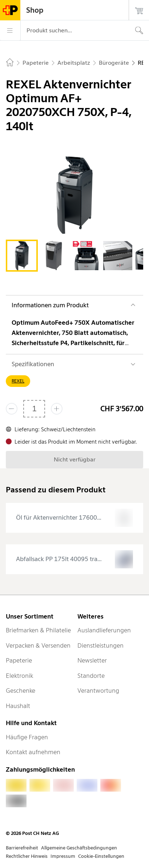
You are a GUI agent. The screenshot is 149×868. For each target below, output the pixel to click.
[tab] (22, 256)
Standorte (91, 676)
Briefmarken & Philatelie (38, 630)
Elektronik (19, 676)
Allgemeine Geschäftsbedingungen (79, 848)
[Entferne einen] (12, 409)
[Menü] (10, 31)
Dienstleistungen (100, 645)
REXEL (18, 381)
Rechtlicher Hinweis (27, 856)
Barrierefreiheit (22, 848)
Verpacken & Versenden (38, 645)
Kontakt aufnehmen (33, 752)
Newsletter (92, 660)
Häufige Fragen (27, 737)
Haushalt (18, 706)
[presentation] (74, 518)
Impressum (63, 856)
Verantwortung (98, 691)
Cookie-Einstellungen (101, 856)
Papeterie (19, 660)
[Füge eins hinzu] (57, 409)
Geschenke (21, 691)
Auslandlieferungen (104, 630)
